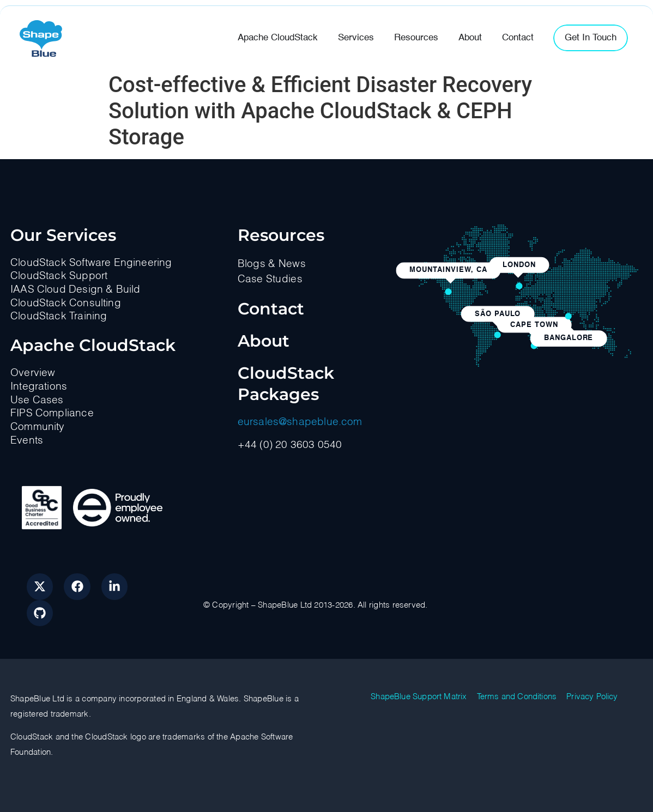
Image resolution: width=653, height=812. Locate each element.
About (264, 341)
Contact (271, 309)
